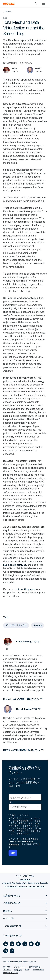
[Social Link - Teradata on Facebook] (38, 944)
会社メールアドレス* (20, 798)
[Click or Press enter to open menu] (43, 4)
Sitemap (7, 967)
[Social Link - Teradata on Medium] (18, 944)
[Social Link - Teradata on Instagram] (6, 951)
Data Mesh (25, 879)
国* (11, 802)
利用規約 (18, 970)
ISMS (27, 970)
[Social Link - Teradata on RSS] (12, 951)
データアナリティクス (16, 625)
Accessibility (38, 970)
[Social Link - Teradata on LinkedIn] (6, 944)
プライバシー (19, 967)
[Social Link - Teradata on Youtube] (31, 944)
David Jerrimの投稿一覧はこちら (22, 750)
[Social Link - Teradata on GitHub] (12, 944)
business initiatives (15, 565)
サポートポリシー (11, 973)
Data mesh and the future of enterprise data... (25, 886)
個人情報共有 (34, 967)
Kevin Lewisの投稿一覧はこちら (21, 699)
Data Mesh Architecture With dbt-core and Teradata (25, 883)
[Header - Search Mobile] (36, 4)
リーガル (7, 970)
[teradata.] (9, 4)
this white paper (25, 589)
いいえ (26, 815)
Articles (38, 625)
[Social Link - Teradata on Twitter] (25, 944)
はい (14, 815)
